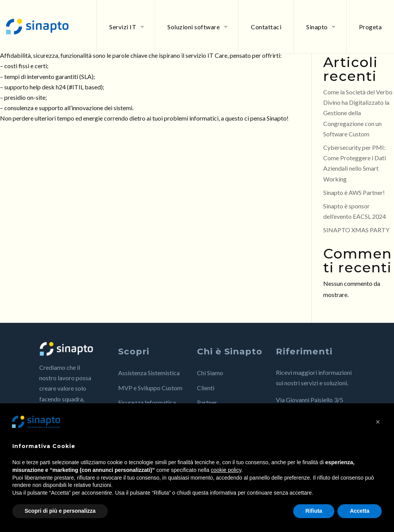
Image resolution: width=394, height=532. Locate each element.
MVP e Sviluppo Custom (150, 388)
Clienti (206, 388)
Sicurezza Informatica (147, 402)
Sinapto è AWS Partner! (354, 192)
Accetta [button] (360, 511)
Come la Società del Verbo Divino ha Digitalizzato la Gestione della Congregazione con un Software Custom (358, 113)
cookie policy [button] (226, 470)
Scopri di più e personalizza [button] (60, 511)
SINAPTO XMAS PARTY (356, 230)
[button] (378, 422)
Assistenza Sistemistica (149, 373)
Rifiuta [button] (314, 511)
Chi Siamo (210, 373)
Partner (207, 402)
